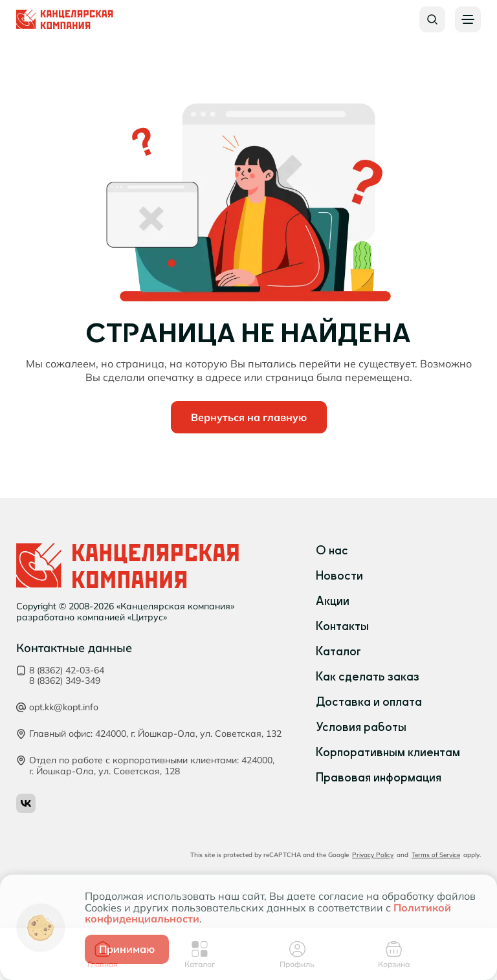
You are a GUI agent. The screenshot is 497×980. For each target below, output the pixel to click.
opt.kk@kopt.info (64, 707)
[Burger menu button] (468, 19)
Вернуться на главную (249, 417)
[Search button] (432, 19)
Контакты (342, 626)
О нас (332, 550)
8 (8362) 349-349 (65, 681)
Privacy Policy (373, 855)
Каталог (338, 651)
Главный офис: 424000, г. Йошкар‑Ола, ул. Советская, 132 (155, 734)
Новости (339, 576)
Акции (333, 601)
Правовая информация (379, 778)
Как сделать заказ (368, 677)
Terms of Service (436, 855)
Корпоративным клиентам (388, 752)
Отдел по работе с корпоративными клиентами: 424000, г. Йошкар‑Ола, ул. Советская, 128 (152, 766)
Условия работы (361, 727)
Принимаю (127, 949)
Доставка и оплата (369, 702)
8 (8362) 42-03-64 (67, 670)
